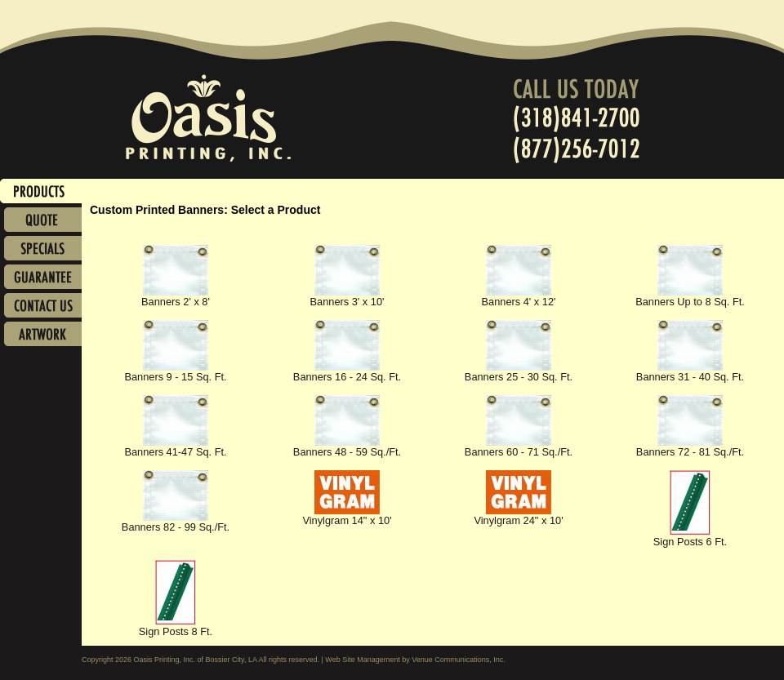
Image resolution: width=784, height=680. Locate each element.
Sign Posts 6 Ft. (690, 537)
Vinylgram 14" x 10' (347, 516)
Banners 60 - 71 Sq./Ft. (519, 447)
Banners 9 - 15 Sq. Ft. (175, 372)
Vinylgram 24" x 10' (518, 516)
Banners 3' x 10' (347, 297)
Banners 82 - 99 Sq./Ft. (176, 522)
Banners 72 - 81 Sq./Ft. (690, 447)
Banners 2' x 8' (176, 297)
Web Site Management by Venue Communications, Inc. (415, 660)
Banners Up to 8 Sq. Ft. (690, 297)
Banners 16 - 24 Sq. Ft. (347, 372)
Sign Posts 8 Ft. (176, 627)
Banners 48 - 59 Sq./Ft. (347, 447)
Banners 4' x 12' (519, 297)
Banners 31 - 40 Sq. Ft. (690, 372)
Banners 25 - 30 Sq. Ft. (519, 372)
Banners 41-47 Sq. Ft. (175, 447)
